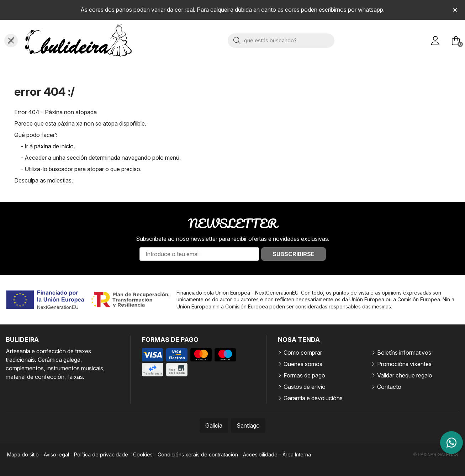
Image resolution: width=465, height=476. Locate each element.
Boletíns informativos (404, 353)
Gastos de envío (305, 387)
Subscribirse (294, 254)
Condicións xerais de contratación (198, 454)
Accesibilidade (260, 454)
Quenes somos (303, 364)
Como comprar (303, 353)
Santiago (248, 425)
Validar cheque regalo (405, 375)
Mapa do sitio (23, 454)
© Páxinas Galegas (436, 455)
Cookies (143, 454)
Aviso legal (56, 454)
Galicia (214, 425)
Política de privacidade (101, 454)
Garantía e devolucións (313, 398)
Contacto (389, 387)
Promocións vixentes (404, 364)
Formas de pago (304, 375)
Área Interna (297, 454)
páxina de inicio (54, 146)
